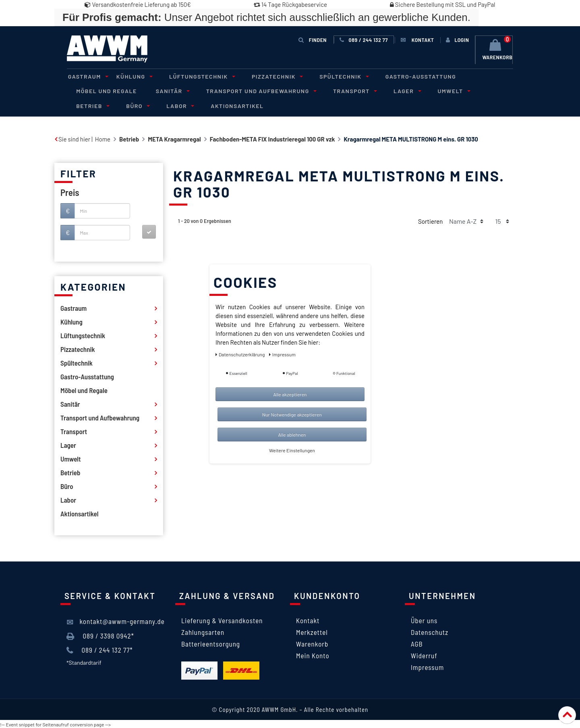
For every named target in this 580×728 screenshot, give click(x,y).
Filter (78, 173)
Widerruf (424, 655)
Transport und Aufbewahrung (254, 90)
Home (103, 138)
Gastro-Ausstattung (408, 76)
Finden (313, 40)
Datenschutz (430, 631)
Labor (125, 105)
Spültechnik (332, 76)
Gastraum (86, 76)
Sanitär (168, 90)
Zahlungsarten (203, 631)
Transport (345, 90)
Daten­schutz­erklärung (241, 354)
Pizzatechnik (268, 76)
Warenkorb (312, 643)
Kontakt (308, 620)
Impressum (427, 666)
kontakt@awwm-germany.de (116, 621)
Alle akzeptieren (290, 394)
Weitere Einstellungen (292, 450)
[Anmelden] (457, 40)
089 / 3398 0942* (100, 635)
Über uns (424, 620)
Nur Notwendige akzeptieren (292, 414)
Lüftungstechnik (195, 76)
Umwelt (440, 90)
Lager (395, 90)
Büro (86, 105)
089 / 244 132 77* (100, 649)
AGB (417, 643)
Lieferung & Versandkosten (222, 620)
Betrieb (487, 90)
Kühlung (130, 76)
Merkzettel (312, 631)
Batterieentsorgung (211, 643)
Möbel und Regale (105, 90)
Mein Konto (313, 655)
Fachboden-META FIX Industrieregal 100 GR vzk (272, 138)
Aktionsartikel (181, 105)
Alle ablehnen (292, 435)
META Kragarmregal (174, 138)
